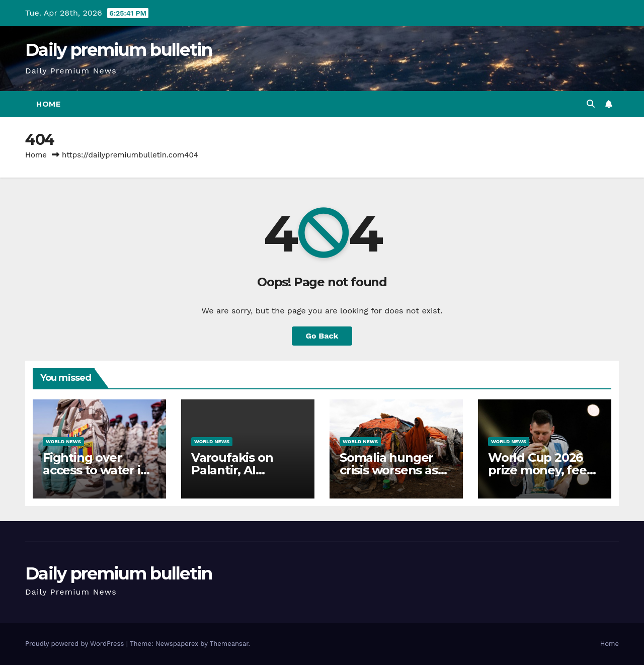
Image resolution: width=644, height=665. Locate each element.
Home (48, 104)
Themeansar (229, 644)
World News (63, 441)
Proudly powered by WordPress (76, 644)
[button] (591, 104)
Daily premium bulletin (119, 50)
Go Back (322, 336)
